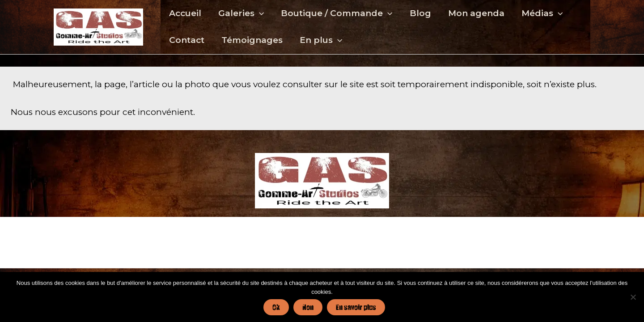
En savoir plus (356, 307)
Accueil (185, 13)
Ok (276, 307)
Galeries (241, 13)
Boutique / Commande (337, 13)
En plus (321, 40)
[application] (259, 13)
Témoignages (252, 40)
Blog (420, 13)
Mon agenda (476, 13)
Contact (187, 40)
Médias (542, 13)
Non (308, 307)
